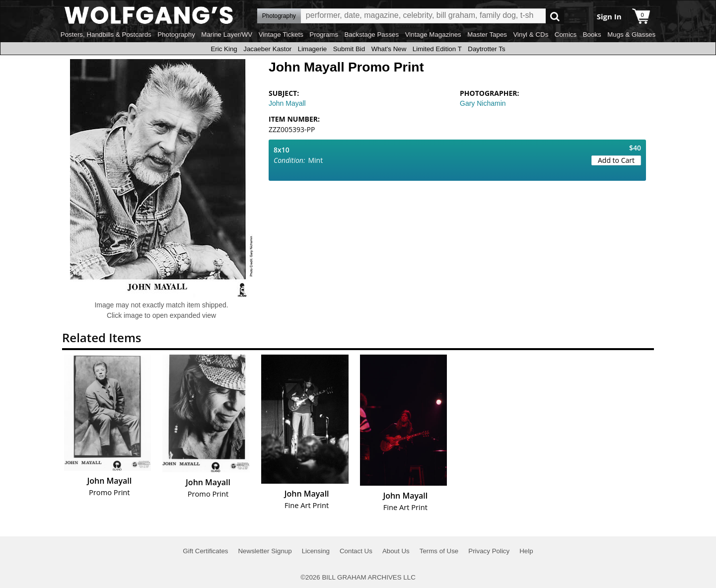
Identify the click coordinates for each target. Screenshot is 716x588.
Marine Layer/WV (227, 35)
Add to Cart (616, 160)
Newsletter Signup (265, 551)
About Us (396, 551)
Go (555, 16)
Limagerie (313, 49)
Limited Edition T (437, 49)
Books (592, 35)
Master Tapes (487, 35)
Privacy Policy (489, 551)
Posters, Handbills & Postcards (106, 35)
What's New (389, 49)
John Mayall (287, 103)
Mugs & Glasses (631, 35)
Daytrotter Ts (486, 49)
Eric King (224, 49)
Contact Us (356, 551)
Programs (324, 35)
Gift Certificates (205, 551)
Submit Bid (349, 49)
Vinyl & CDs (531, 35)
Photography (176, 35)
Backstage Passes (372, 35)
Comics (566, 35)
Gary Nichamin (483, 103)
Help (526, 551)
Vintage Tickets (281, 35)
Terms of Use (439, 551)
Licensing (316, 551)
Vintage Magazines (433, 35)
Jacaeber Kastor (267, 49)
